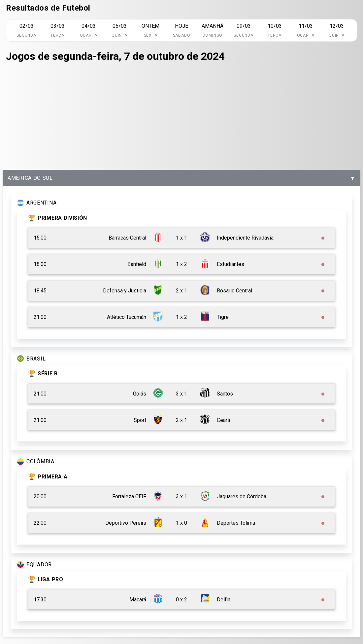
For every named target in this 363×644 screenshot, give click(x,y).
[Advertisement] (181, 117)
